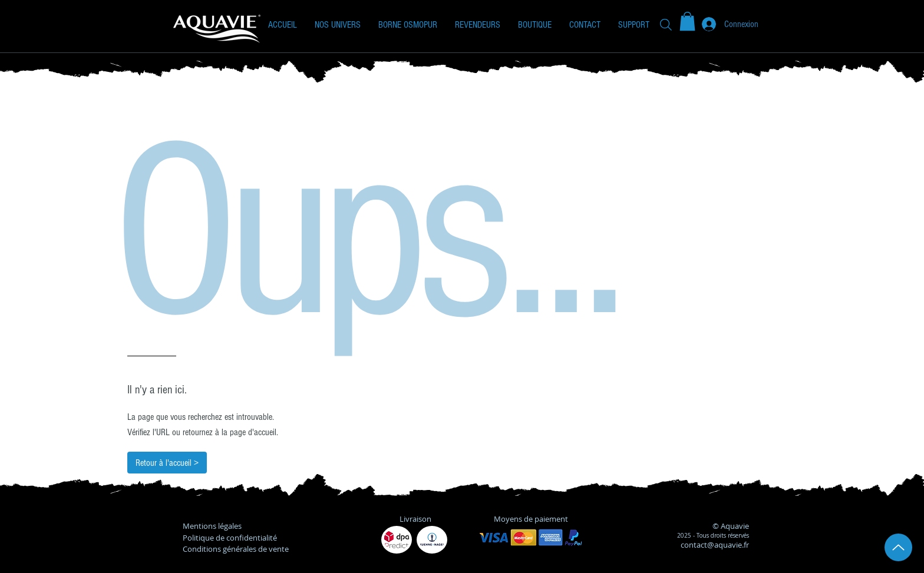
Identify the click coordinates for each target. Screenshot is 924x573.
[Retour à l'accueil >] (167, 463)
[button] (338, 25)
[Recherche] (666, 24)
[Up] (898, 547)
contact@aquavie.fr (715, 545)
